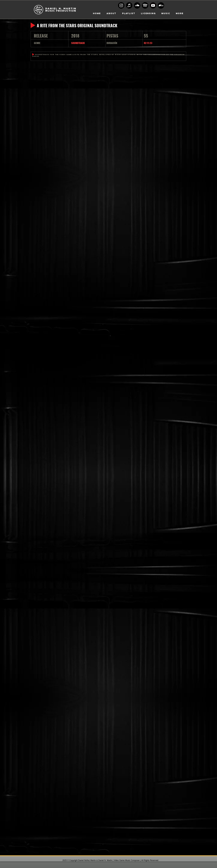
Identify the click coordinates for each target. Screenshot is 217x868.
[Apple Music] (129, 5)
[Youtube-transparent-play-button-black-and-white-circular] (153, 5)
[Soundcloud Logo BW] (137, 5)
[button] (148, 13)
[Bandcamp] (161, 5)
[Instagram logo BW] (121, 5)
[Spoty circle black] (145, 5)
